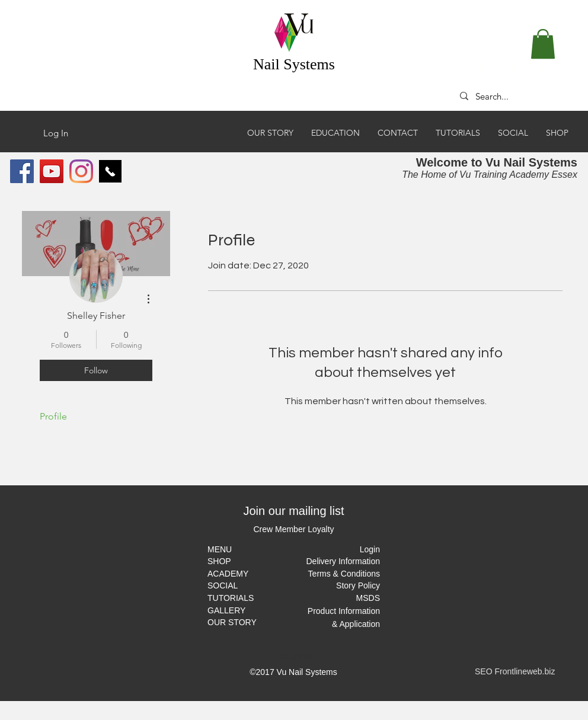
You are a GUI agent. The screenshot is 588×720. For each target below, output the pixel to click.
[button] (543, 44)
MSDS (368, 598)
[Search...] (512, 96)
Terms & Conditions (344, 574)
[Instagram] (81, 171)
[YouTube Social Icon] (52, 171)
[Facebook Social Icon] (22, 171)
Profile (53, 416)
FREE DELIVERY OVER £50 (509, 68)
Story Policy (358, 585)
